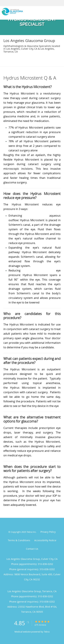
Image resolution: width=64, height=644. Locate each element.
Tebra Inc (31, 532)
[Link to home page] (27, 12)
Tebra (47, 632)
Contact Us (32, 549)
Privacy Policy (48, 532)
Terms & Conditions (19, 540)
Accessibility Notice (45, 540)
